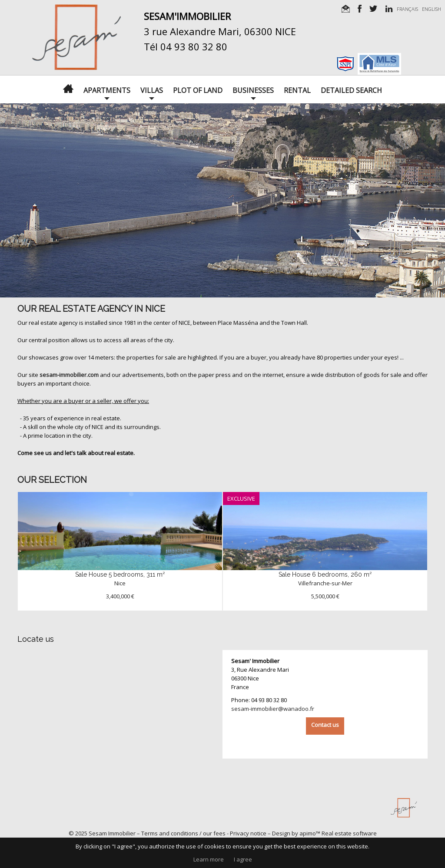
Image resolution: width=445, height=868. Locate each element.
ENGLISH (432, 9)
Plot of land (198, 90)
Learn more (209, 859)
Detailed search (351, 90)
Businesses (253, 90)
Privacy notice (248, 833)
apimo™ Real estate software (338, 833)
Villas (152, 90)
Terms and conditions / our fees (183, 833)
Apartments (107, 90)
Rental (297, 90)
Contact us (325, 725)
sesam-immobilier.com (69, 375)
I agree (243, 859)
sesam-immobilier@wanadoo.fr (273, 709)
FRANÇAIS (407, 9)
